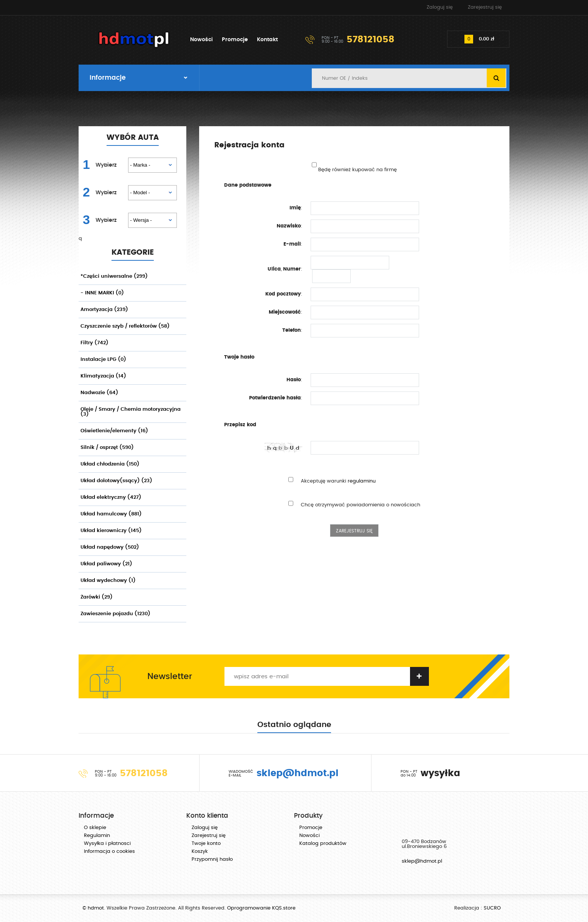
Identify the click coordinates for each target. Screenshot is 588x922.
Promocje (235, 40)
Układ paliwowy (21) (106, 564)
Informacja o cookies (109, 852)
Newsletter (170, 676)
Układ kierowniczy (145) (111, 531)
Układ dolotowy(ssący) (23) (116, 481)
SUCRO (492, 908)
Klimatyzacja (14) (103, 376)
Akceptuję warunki (338, 481)
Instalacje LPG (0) (103, 360)
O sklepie (95, 828)
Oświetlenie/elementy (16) (114, 431)
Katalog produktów (323, 844)
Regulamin (97, 836)
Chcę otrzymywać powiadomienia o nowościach (361, 505)
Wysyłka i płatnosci (107, 844)
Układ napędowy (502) (110, 547)
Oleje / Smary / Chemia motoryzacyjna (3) (131, 412)
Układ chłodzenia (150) (110, 464)
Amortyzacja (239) (104, 310)
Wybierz (106, 165)
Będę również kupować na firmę (357, 170)
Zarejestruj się (485, 7)
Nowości (201, 40)
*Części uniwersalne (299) (114, 276)
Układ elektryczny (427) (111, 497)
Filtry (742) (94, 343)
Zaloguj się (440, 7)
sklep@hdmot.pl (422, 861)
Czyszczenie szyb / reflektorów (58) (125, 326)
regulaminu (362, 481)
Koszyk (200, 852)
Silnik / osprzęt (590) (107, 448)
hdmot (134, 40)
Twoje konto (206, 844)
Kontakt (267, 40)
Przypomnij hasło (212, 859)
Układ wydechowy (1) (108, 581)
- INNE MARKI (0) (102, 293)
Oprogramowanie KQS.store (261, 908)
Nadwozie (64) (99, 393)
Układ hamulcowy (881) (111, 514)
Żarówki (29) (97, 597)
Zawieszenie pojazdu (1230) (115, 614)
